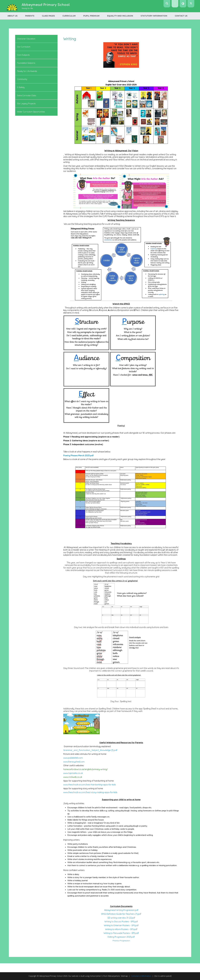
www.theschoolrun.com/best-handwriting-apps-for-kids (90, 785)
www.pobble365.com (73, 758)
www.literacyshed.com (74, 762)
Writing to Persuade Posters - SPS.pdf (121, 933)
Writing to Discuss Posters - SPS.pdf (121, 922)
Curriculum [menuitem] (69, 16)
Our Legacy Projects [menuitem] (26, 103)
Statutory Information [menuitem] (154, 16)
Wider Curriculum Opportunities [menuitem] (31, 112)
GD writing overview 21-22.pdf (121, 918)
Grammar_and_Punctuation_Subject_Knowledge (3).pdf (90, 750)
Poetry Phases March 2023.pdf (78, 455)
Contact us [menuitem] (181, 16)
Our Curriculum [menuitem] (24, 47)
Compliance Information (141, 976)
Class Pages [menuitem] (48, 16)
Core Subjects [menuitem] (23, 55)
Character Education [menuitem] (26, 39)
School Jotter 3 (96, 976)
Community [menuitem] (22, 79)
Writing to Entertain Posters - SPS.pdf (121, 925)
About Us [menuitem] (12, 16)
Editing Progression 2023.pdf (121, 937)
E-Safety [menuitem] (21, 87)
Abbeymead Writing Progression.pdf (121, 910)
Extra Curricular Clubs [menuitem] (27, 95)
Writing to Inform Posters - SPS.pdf (121, 929)
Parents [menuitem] (30, 16)
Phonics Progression (121, 941)
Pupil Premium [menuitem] (91, 16)
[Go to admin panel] (163, 976)
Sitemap (124, 976)
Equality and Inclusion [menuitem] (120, 16)
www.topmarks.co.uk (73, 773)
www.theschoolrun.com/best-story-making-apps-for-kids (90, 792)
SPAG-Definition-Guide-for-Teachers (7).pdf (121, 914)
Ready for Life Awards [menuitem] (27, 71)
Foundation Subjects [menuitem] (26, 63)
